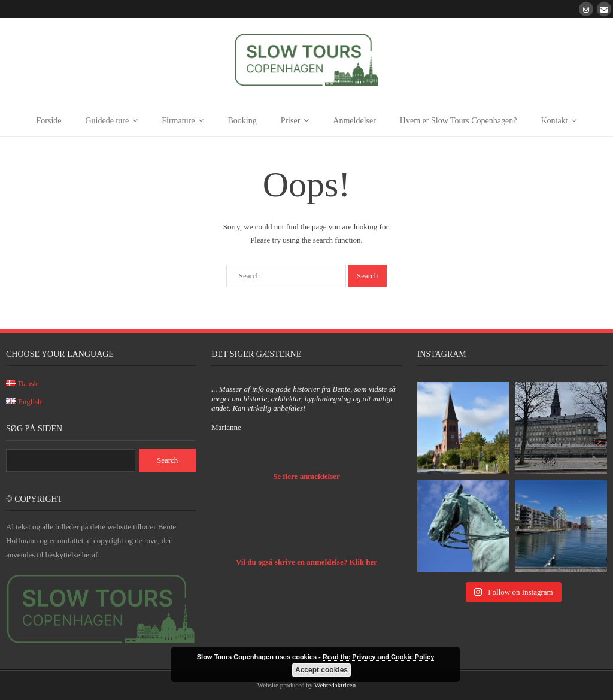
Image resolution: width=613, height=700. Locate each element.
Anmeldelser (354, 121)
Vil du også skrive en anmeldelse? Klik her (306, 562)
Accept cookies (321, 670)
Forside (49, 121)
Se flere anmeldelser (306, 476)
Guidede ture (107, 121)
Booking (242, 121)
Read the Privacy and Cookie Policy (378, 657)
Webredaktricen (335, 685)
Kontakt (554, 121)
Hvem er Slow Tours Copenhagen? (459, 121)
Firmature (178, 121)
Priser (291, 121)
